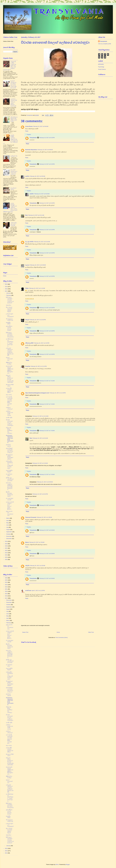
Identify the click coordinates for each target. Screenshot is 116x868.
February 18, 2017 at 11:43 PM (58, 393)
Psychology (101, 67)
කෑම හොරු (9, 395)
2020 (6, 546)
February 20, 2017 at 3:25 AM (37, 566)
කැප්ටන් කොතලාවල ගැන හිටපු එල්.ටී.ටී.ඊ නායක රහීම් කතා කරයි (13, 84)
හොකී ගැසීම (9, 418)
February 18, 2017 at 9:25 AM (37, 176)
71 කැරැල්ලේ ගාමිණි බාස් (9, 320)
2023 (6, 553)
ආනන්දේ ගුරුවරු (8, 445)
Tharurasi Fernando (31, 517)
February (9, 295)
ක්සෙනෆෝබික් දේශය (10, 385)
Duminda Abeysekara (31, 150)
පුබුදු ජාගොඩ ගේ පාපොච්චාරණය (10, 513)
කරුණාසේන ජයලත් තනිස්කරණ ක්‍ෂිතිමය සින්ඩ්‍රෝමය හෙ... (10, 370)
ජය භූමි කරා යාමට (9, 475)
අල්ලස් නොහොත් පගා (9, 359)
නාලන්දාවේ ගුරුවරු (13, 189)
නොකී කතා (28, 591)
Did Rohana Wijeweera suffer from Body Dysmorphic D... (10, 439)
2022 (6, 550)
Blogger (68, 864)
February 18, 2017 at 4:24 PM (42, 343)
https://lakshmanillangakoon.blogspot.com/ (37, 393)
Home (58, 632)
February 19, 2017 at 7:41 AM (47, 381)
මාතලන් (27, 320)
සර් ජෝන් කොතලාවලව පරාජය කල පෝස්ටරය (14, 172)
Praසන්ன (28, 366)
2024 (6, 555)
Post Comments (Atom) (62, 637)
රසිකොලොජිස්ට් (29, 343)
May (8, 523)
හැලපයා (27, 265)
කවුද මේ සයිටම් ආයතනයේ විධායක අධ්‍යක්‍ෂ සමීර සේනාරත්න (10, 379)
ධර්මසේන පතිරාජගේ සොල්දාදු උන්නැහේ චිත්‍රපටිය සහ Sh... (10, 352)
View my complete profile (105, 44)
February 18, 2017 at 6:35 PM (47, 253)
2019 (6, 544)
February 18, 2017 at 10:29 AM (38, 265)
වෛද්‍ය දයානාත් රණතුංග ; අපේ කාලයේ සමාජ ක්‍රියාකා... (10, 505)
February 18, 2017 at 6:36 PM (47, 308)
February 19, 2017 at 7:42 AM (47, 404)
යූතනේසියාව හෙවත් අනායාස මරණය (9, 328)
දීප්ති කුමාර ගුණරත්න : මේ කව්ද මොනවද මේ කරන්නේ (10, 300)
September (9, 532)
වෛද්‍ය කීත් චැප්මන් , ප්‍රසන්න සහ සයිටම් (10, 390)
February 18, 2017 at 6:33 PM (47, 138)
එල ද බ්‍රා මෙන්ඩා (29, 242)
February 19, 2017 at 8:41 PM (40, 494)
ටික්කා (27, 288)
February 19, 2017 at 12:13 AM (40, 416)
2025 (6, 557)
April (8, 521)
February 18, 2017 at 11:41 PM (39, 366)
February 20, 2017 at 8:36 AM (47, 530)
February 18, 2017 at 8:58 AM (45, 150)
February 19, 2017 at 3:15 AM (40, 463)
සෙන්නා (27, 176)
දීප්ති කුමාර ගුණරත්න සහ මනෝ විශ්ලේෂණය (10, 335)
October (9, 534)
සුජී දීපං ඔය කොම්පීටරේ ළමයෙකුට (10, 479)
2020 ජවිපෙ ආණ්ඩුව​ (9, 363)
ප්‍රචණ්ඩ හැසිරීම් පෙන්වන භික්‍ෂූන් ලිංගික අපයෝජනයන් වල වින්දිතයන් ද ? (10, 139)
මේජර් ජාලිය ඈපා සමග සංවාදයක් (14, 224)
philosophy (101, 64)
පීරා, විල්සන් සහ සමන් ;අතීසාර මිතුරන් (9, 309)
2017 (6, 291)
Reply (27, 131)
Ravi (26, 215)
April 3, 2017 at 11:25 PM (38, 591)
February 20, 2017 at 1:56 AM (37, 542)
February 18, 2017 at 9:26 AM (42, 194)
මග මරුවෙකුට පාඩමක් (10, 499)
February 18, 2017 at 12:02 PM (38, 320)
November (9, 536)
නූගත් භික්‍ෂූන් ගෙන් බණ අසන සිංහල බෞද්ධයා (10, 450)
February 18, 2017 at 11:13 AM (37, 288)
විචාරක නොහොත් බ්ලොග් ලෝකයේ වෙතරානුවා (10, 423)
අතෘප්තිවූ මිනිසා (8, 323)
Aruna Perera (29, 126)
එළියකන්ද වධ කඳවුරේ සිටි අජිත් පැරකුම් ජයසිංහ (14, 119)
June (8, 525)
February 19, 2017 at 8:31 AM (40, 438)
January (9, 293)
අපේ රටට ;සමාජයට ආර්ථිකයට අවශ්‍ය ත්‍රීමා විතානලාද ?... (9, 486)
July (8, 527)
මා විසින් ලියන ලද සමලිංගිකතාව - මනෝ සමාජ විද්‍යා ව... (10, 342)
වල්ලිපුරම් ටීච (14, 156)
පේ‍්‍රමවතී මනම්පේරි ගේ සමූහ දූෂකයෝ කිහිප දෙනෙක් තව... (9, 401)
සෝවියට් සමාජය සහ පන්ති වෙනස (9, 413)
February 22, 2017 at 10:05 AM (45, 482)
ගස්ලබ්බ (27, 566)
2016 (6, 289)
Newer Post (25, 632)
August (8, 530)
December (9, 539)
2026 (6, 559)
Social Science (102, 69)
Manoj (27, 542)
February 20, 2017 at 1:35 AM (44, 517)
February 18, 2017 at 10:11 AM (36, 215)
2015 (6, 287)
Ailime (57, 864)
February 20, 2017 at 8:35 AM (47, 505)
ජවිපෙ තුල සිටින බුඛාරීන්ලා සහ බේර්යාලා (9, 430)
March (8, 518)
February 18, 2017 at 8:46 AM (41, 126)
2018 (6, 541)
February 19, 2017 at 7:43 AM (47, 431)
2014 (6, 284)
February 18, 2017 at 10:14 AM (42, 242)
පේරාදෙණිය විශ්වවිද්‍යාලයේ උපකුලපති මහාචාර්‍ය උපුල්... (9, 465)
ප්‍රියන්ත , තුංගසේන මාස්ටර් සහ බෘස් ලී (9, 494)
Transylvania (33, 138)
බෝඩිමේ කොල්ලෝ (9, 408)
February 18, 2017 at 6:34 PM (47, 203)
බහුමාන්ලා (9, 305)
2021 (6, 548)
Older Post (91, 632)
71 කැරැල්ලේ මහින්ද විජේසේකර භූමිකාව (10, 457)
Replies (29, 134)
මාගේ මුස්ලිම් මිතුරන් (9, 471)
